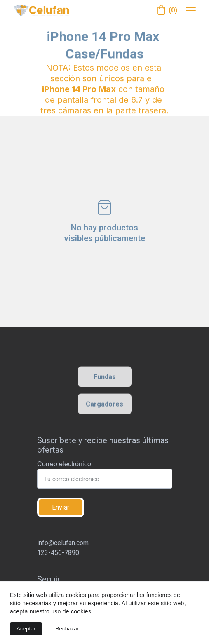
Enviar (61, 507)
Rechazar (67, 629)
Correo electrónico (64, 464)
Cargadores (104, 405)
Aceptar (26, 629)
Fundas (105, 378)
